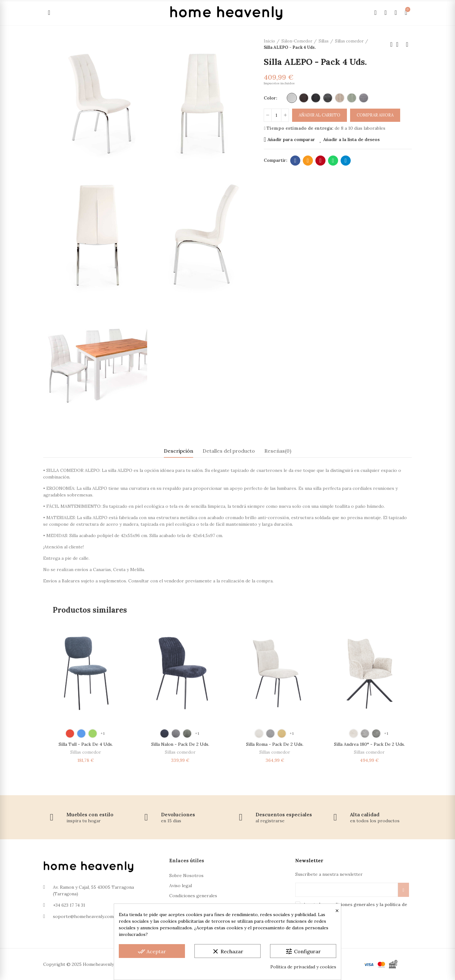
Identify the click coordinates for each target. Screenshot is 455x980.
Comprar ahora (375, 115)
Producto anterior (391, 44)
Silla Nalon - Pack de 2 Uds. (180, 744)
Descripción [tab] (179, 451)
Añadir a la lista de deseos (351, 139)
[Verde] (352, 98)
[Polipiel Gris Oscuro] (328, 98)
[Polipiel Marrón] (304, 98)
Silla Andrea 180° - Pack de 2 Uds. (369, 744)
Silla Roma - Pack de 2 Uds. (275, 744)
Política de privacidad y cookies (303, 967)
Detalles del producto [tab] (229, 451)
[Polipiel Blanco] (292, 98)
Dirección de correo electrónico (308, 161)
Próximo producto (407, 44)
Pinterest (321, 161)
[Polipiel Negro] (316, 98)
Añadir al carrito (320, 115)
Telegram (346, 161)
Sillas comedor (86, 752)
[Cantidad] (276, 115)
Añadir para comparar (291, 139)
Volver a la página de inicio (399, 44)
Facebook (295, 161)
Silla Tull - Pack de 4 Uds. (86, 744)
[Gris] (364, 98)
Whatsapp (333, 161)
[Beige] (340, 98)
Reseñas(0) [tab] (278, 451)
